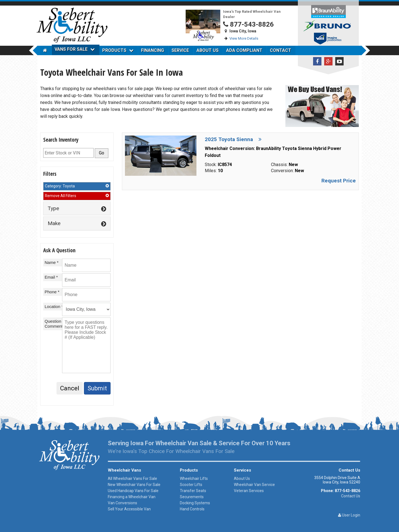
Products (118, 50)
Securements (192, 497)
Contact (281, 50)
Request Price (339, 181)
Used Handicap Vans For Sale (133, 491)
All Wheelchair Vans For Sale (132, 478)
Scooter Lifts (191, 485)
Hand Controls (192, 509)
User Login (349, 515)
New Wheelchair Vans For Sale (134, 485)
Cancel (70, 388)
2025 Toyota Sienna (233, 139)
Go (102, 153)
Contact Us (351, 496)
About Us (208, 50)
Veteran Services (249, 491)
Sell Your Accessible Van (129, 509)
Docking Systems (195, 503)
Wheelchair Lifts (194, 478)
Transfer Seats (193, 491)
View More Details (244, 38)
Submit (97, 388)
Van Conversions (122, 503)
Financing (153, 50)
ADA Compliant (244, 50)
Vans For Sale (75, 49)
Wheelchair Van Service (254, 485)
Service (180, 50)
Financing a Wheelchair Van (132, 497)
